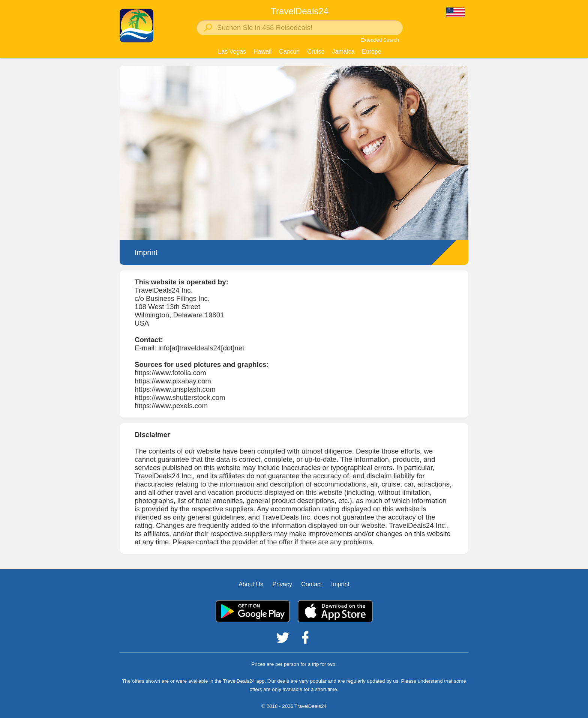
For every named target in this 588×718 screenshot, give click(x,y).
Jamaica (343, 52)
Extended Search (380, 40)
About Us (251, 584)
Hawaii (262, 52)
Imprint (340, 584)
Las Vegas (232, 52)
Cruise (316, 52)
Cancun (289, 52)
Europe (372, 52)
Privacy (282, 584)
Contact (311, 584)
